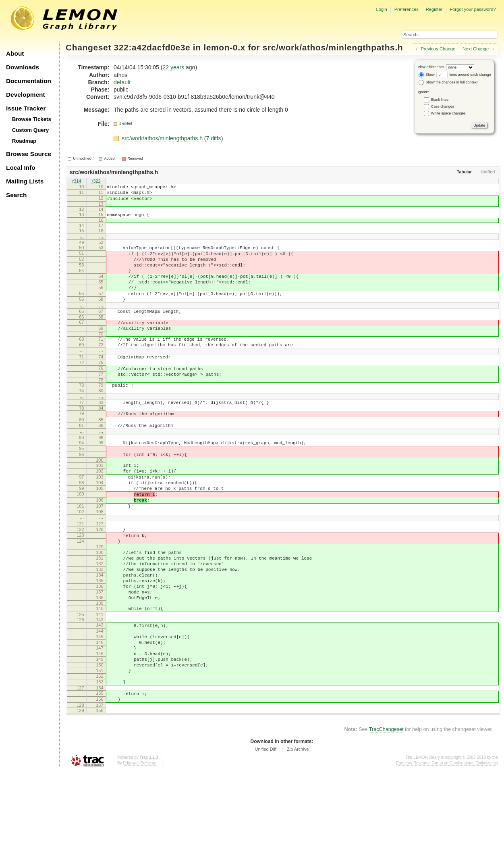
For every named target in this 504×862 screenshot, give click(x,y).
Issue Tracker (26, 108)
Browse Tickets (32, 119)
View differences (431, 67)
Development (26, 95)
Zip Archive (298, 840)
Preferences (407, 9)
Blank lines (440, 100)
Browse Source (29, 154)
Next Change (476, 49)
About (15, 53)
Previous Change (438, 49)
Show (427, 75)
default (122, 82)
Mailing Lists (25, 181)
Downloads (23, 67)
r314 (77, 181)
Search (16, 195)
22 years (173, 67)
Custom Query (31, 130)
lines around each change (464, 75)
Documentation (29, 81)
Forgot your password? (473, 9)
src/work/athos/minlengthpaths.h (333, 47)
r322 (96, 181)
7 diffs (214, 138)
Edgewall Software (140, 854)
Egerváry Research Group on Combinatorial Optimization (447, 854)
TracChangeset (386, 820)
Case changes (443, 106)
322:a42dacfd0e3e (152, 47)
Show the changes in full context (448, 82)
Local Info (21, 168)
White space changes (448, 113)
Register (434, 9)
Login (381, 9)
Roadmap (24, 141)
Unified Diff (265, 840)
